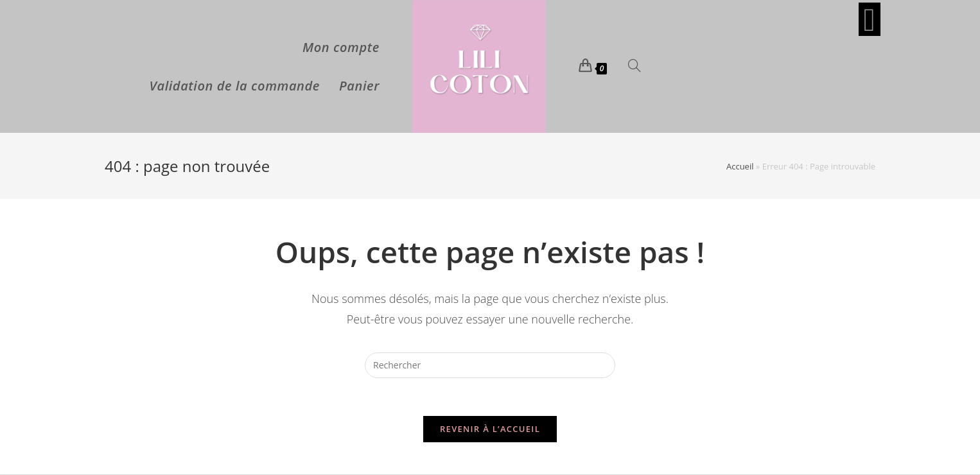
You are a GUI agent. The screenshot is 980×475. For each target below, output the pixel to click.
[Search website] (634, 67)
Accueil (740, 166)
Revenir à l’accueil (490, 429)
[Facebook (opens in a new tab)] (870, 19)
